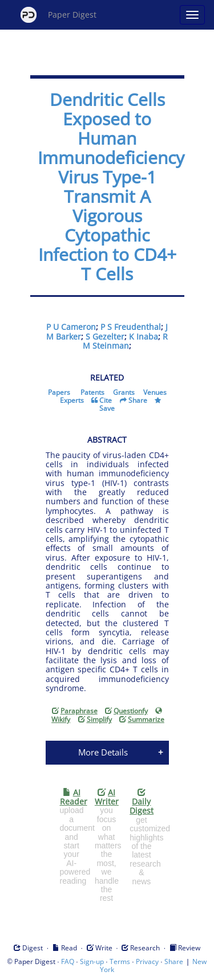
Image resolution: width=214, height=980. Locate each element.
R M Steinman (125, 341)
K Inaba (144, 336)
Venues (155, 392)
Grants (124, 392)
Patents (92, 392)
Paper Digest (58, 15)
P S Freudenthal (131, 327)
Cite (106, 400)
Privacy (147, 961)
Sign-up (92, 961)
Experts (72, 400)
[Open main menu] (192, 15)
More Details (103, 752)
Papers (59, 392)
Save (107, 408)
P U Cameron (71, 327)
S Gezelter (105, 336)
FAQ (68, 961)
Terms (120, 961)
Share (138, 400)
